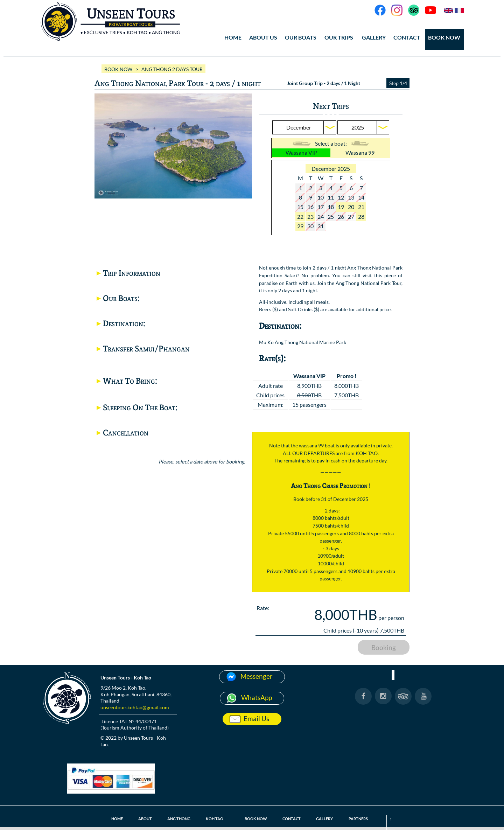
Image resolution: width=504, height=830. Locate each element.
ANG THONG (179, 819)
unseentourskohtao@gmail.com (135, 707)
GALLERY (374, 37)
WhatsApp (257, 698)
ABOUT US (263, 37)
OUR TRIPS (339, 37)
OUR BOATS (301, 37)
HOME (233, 37)
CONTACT (407, 37)
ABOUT (145, 819)
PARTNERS (358, 819)
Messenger (257, 676)
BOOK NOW (444, 37)
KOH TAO (215, 819)
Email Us (256, 719)
